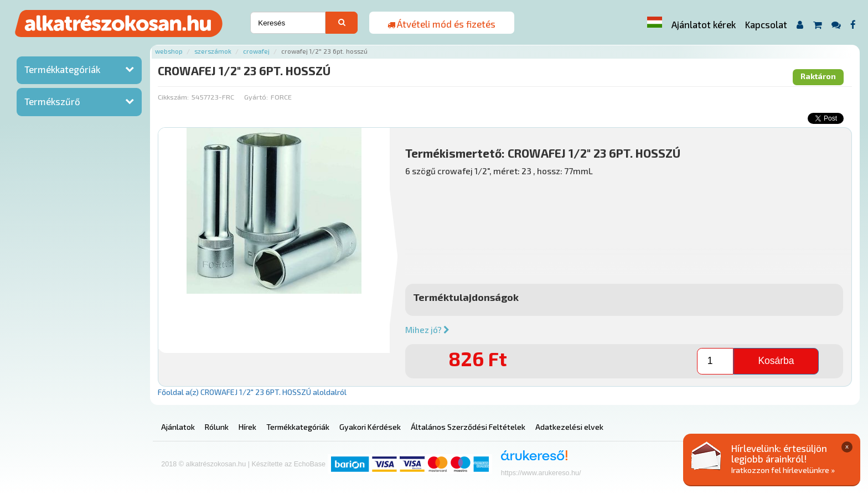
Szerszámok (213, 51)
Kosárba (776, 361)
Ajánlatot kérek (704, 24)
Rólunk (217, 427)
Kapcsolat (766, 24)
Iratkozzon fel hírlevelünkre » (783, 470)
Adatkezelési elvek (569, 427)
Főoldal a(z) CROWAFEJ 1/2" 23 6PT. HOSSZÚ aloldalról (252, 392)
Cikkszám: (173, 97)
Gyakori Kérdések (370, 427)
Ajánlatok (178, 427)
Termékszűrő (52, 101)
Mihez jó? (427, 330)
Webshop (169, 51)
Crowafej (256, 51)
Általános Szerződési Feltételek (468, 427)
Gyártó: (256, 97)
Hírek (247, 427)
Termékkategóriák (62, 69)
